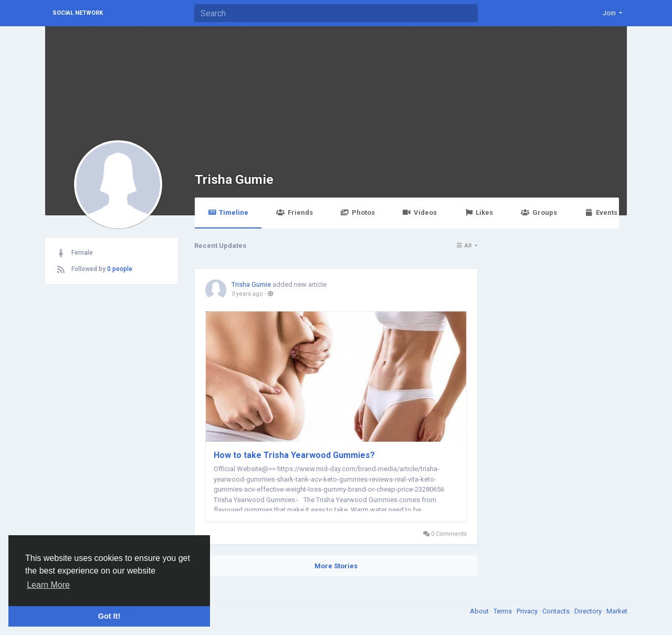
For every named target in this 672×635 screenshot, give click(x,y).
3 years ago (247, 294)
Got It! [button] (109, 616)
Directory (589, 611)
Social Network (78, 13)
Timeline (228, 212)
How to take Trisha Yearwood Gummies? (294, 455)
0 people (120, 269)
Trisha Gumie (234, 179)
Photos (358, 212)
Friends (294, 212)
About (480, 611)
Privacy (528, 611)
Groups (539, 212)
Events (601, 212)
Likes (479, 212)
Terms (503, 611)
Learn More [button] (48, 585)
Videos (420, 212)
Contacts (557, 611)
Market (617, 611)
